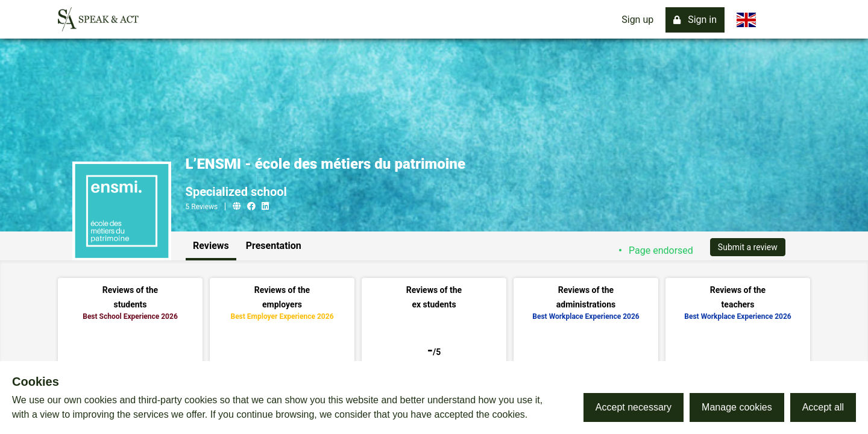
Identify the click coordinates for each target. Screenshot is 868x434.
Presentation (274, 246)
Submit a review (748, 247)
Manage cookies (737, 407)
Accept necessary (634, 407)
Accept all (823, 407)
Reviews (211, 246)
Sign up (637, 20)
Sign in (695, 20)
